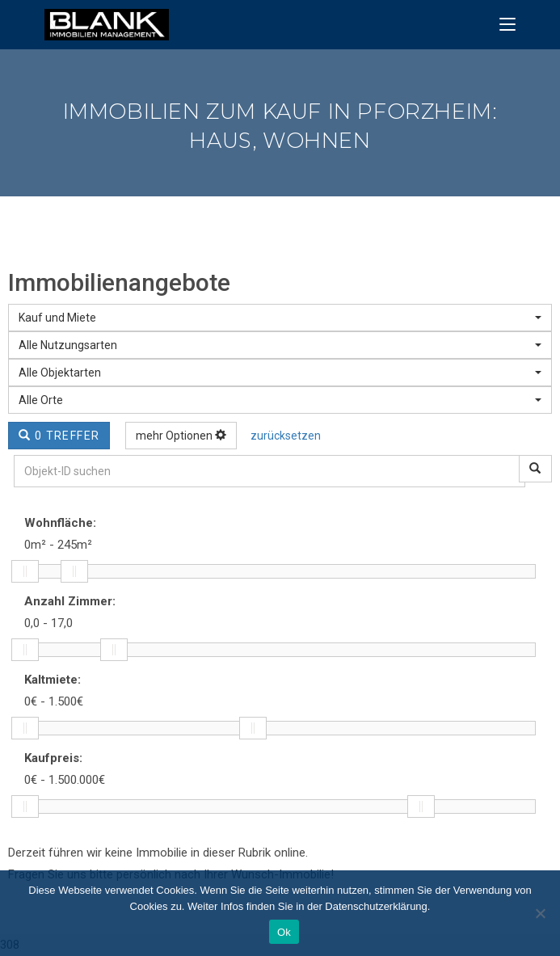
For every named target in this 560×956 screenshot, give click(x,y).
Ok (284, 932)
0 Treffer (59, 436)
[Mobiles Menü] (507, 25)
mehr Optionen (181, 436)
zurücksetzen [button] (286, 436)
